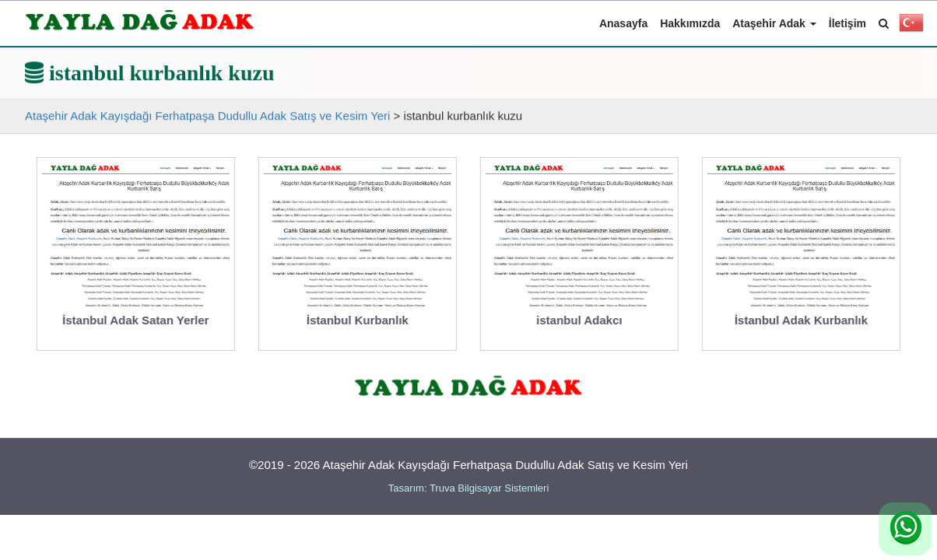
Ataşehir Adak (774, 23)
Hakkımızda (690, 23)
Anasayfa (623, 23)
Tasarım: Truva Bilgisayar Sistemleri (469, 488)
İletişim (848, 23)
